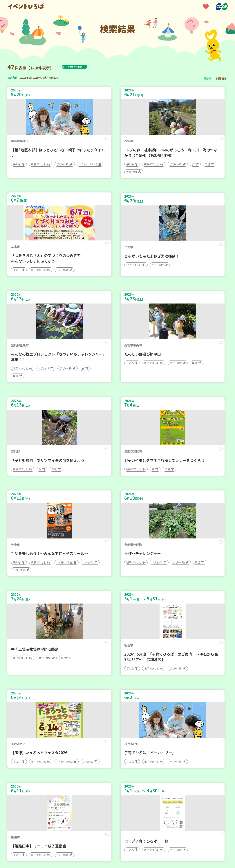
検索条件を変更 (83, 67)
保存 (68, 141)
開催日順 (221, 78)
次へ (131, 758)
